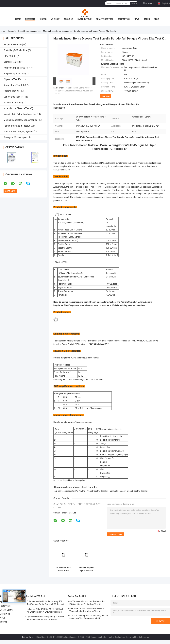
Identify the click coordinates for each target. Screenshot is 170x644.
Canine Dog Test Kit (13, 97)
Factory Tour (85, 19)
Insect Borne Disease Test (30, 31)
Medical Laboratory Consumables (20, 120)
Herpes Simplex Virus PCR (17, 68)
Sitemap (4, 622)
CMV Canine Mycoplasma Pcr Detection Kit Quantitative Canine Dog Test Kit (87, 603)
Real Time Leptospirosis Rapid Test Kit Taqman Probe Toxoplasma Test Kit (87, 610)
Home (18, 19)
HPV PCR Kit (10, 56)
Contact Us (124, 19)
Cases (147, 19)
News (137, 19)
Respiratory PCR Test (14, 74)
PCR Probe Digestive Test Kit (95, 491)
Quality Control (105, 19)
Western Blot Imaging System (18, 132)
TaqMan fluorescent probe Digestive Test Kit (128, 491)
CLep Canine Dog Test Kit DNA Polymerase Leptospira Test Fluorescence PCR (89, 617)
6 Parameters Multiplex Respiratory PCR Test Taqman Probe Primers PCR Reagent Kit (45, 603)
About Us (68, 19)
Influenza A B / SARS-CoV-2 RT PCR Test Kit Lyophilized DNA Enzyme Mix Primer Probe (45, 611)
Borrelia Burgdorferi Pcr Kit (70, 491)
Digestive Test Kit (12, 79)
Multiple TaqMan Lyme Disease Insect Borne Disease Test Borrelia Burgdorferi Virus (86, 569)
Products (30, 19)
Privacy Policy (28, 637)
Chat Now (147, 3)
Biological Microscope (15, 137)
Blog (156, 19)
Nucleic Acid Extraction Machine (20, 114)
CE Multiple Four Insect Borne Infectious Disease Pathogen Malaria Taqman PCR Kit (63, 569)
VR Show (55, 19)
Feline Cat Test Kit (13, 103)
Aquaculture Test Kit (14, 85)
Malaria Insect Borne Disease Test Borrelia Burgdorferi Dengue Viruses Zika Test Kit (73, 91)
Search (134, 3)
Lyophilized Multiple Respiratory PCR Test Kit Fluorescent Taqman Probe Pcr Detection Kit (45, 619)
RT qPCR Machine (13, 45)
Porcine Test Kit (11, 91)
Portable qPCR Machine (16, 50)
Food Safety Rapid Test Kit (17, 126)
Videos (43, 19)
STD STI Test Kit (12, 62)
